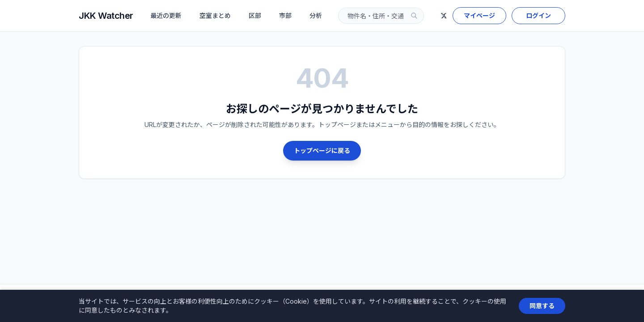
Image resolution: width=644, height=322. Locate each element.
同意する (542, 306)
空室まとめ (215, 15)
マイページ (479, 15)
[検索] (414, 16)
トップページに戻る (322, 150)
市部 (285, 15)
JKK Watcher (106, 16)
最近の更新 (166, 15)
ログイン (538, 15)
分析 (316, 15)
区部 (255, 15)
